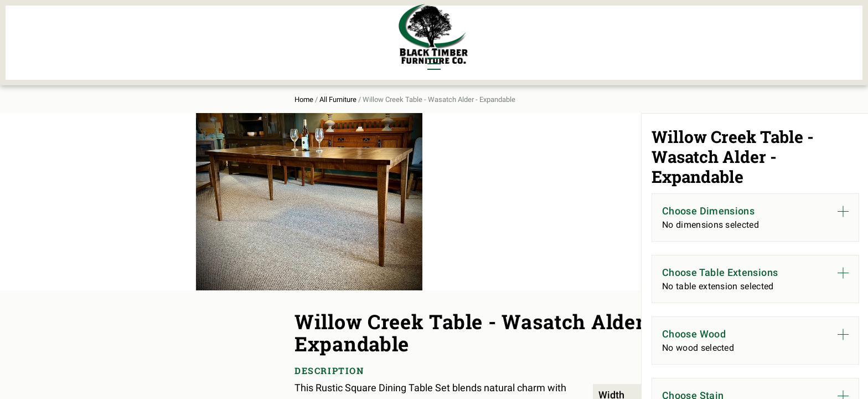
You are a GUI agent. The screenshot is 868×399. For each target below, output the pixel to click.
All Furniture (552, 37)
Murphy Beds (299, 29)
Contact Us (687, 37)
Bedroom (229, 29)
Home (164, 89)
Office (223, 48)
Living (169, 48)
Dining (170, 29)
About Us (624, 37)
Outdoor (289, 48)
